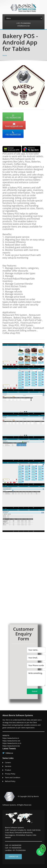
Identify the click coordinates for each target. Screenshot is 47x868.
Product (8, 770)
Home (5, 55)
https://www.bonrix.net (11, 741)
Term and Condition (13, 777)
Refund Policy (10, 781)
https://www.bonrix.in (11, 738)
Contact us (13, 857)
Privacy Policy (10, 774)
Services (8, 766)
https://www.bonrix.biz (11, 746)
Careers (8, 762)
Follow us (9, 753)
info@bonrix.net (24, 26)
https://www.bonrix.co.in (12, 743)
